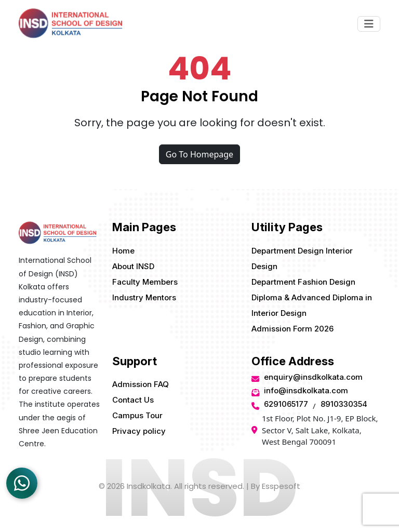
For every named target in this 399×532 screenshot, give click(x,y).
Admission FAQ (141, 384)
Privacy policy (139, 431)
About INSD (133, 266)
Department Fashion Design (303, 282)
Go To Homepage (199, 154)
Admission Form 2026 (292, 329)
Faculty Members (145, 282)
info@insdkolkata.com (306, 390)
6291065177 (286, 404)
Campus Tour (137, 415)
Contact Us (133, 400)
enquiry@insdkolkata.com (313, 377)
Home (123, 251)
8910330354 (344, 404)
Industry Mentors (144, 297)
